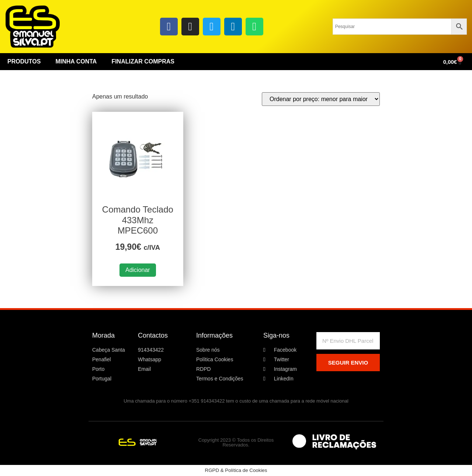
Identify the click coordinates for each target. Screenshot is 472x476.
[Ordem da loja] (321, 99)
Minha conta (76, 61)
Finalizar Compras (143, 61)
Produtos (24, 61)
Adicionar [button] (138, 270)
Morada (103, 335)
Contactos (153, 335)
